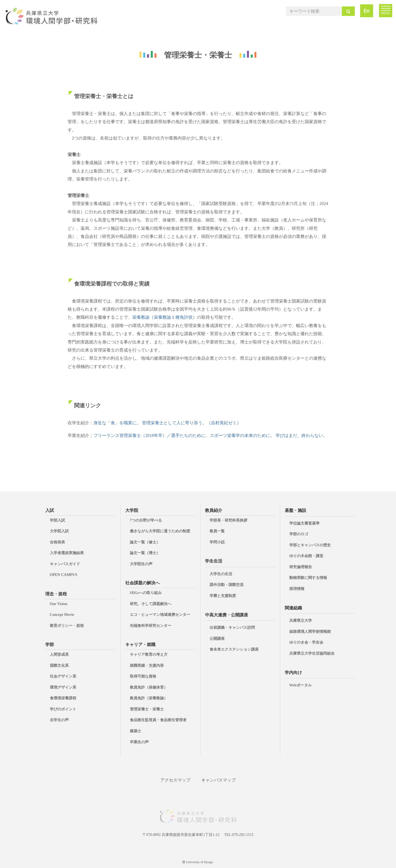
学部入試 (57, 520)
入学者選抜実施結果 (67, 553)
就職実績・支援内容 (147, 666)
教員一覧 (217, 531)
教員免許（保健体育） (149, 687)
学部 (50, 645)
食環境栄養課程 (63, 698)
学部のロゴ (299, 534)
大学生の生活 (221, 574)
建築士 (136, 731)
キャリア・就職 (140, 645)
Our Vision (59, 604)
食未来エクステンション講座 (234, 649)
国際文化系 (59, 666)
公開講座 (217, 639)
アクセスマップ (175, 780)
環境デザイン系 (63, 687)
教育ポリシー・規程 (67, 626)
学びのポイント (63, 709)
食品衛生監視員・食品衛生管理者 (158, 720)
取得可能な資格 (143, 676)
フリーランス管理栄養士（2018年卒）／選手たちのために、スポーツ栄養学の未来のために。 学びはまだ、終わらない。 (210, 435)
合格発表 (57, 542)
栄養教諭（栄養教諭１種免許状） (165, 317)
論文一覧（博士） (145, 553)
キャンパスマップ (218, 780)
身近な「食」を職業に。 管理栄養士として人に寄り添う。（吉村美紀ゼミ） (167, 423)
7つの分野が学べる (146, 520)
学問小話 (217, 542)
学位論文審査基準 (304, 523)
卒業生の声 (139, 742)
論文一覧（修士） (145, 542)
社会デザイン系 (63, 676)
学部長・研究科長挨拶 (228, 520)
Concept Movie (62, 615)
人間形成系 (59, 655)
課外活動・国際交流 (227, 585)
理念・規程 (56, 594)
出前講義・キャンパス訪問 (232, 628)
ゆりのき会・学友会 (306, 642)
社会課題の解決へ (143, 583)
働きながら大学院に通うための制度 (160, 531)
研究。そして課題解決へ (151, 604)
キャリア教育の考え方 (149, 655)
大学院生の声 (141, 564)
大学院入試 (59, 531)
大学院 (132, 510)
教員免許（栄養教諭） (149, 698)
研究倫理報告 (301, 567)
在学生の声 (59, 720)
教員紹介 (214, 510)
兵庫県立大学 (301, 621)
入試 (50, 510)
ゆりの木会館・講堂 (306, 556)
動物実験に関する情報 (308, 578)
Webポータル (301, 685)
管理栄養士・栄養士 (147, 709)
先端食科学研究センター (151, 626)
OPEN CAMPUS (64, 575)
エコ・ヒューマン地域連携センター (160, 615)
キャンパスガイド (65, 564)
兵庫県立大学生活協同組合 (312, 653)
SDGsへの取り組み (146, 593)
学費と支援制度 (223, 596)
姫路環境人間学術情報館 (310, 632)
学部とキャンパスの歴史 (310, 545)
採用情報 (297, 589)
